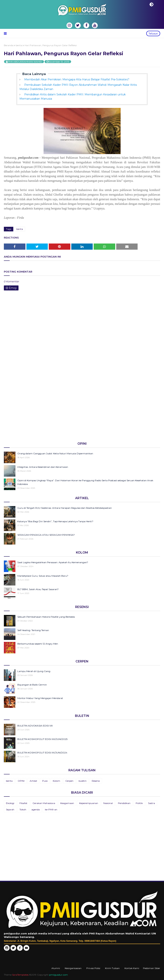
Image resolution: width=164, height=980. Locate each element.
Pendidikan (124, 803)
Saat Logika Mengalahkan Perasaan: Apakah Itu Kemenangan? (53, 562)
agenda (36, 809)
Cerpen (69, 781)
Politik (139, 803)
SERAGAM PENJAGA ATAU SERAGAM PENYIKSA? (46, 535)
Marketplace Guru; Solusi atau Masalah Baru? (43, 576)
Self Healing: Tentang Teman (33, 630)
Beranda (9, 45)
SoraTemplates (20, 975)
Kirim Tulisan (112, 968)
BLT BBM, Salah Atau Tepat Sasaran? (38, 589)
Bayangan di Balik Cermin (32, 685)
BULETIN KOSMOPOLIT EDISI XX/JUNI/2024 (42, 753)
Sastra (151, 803)
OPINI (21, 781)
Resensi (96, 781)
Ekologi (10, 803)
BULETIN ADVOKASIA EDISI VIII (35, 726)
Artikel (33, 781)
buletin (83, 781)
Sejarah (10, 809)
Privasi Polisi (93, 968)
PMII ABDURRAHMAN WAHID (25, 62)
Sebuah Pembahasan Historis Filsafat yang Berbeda (46, 617)
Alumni (56, 968)
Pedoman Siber (152, 968)
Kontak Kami (132, 968)
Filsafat (23, 803)
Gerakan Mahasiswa (44, 803)
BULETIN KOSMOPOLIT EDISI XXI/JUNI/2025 (42, 739)
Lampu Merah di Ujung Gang (34, 671)
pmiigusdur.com (58, 975)
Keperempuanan (89, 803)
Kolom (56, 781)
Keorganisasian (73, 968)
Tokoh (23, 809)
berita (19, 45)
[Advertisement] (82, 409)
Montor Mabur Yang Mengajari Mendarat (40, 698)
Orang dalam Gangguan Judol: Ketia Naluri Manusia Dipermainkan (55, 453)
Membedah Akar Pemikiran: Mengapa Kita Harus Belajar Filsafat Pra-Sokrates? (77, 79)
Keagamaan (67, 803)
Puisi (45, 781)
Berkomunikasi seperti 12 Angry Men (38, 644)
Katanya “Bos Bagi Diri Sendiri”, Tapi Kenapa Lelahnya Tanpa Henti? (55, 521)
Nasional (108, 803)
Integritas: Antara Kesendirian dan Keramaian (43, 467)
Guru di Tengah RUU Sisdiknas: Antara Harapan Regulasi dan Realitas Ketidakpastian (65, 508)
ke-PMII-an (51, 809)
